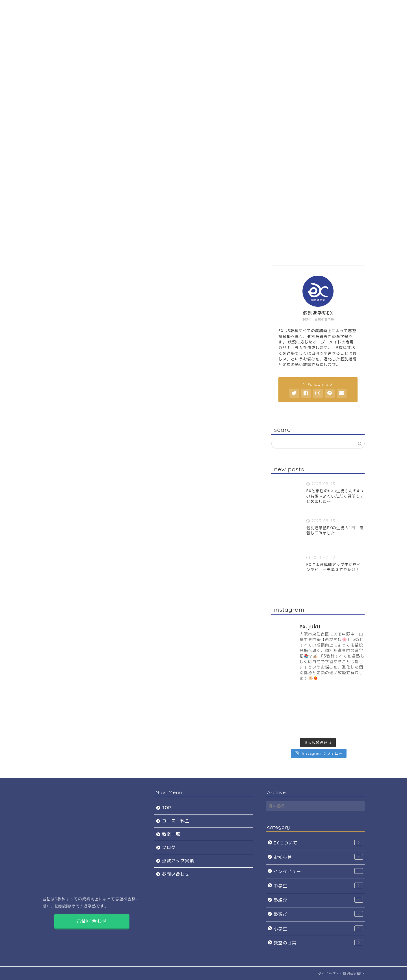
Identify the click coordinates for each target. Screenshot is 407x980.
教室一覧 (156, 251)
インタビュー (318, 871)
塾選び (318, 914)
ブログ (200, 251)
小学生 (318, 929)
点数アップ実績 (244, 251)
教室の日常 (318, 943)
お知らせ (318, 857)
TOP (65, 251)
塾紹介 (318, 900)
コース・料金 (111, 251)
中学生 (318, 886)
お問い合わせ (289, 251)
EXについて (318, 843)
